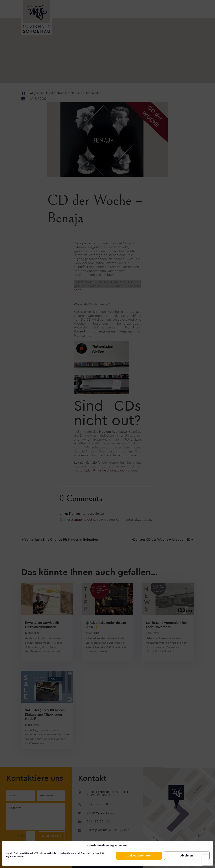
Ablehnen (187, 856)
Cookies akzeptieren (139, 856)
